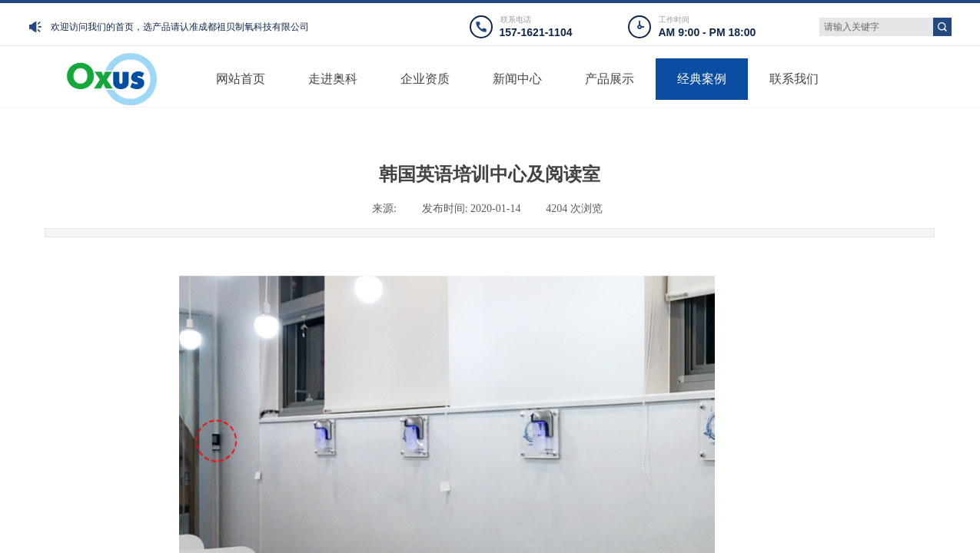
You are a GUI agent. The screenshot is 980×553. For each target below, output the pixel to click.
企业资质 (425, 79)
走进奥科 (333, 79)
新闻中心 (517, 79)
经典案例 (702, 79)
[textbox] (876, 27)
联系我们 (794, 79)
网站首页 (241, 79)
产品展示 (610, 79)
